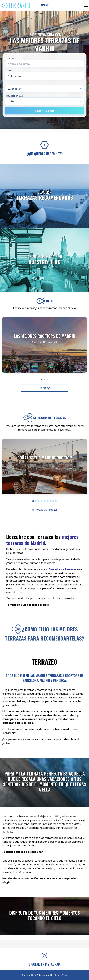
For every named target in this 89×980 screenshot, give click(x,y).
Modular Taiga (61, 975)
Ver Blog (45, 388)
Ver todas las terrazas (44, 510)
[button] (42, 379)
